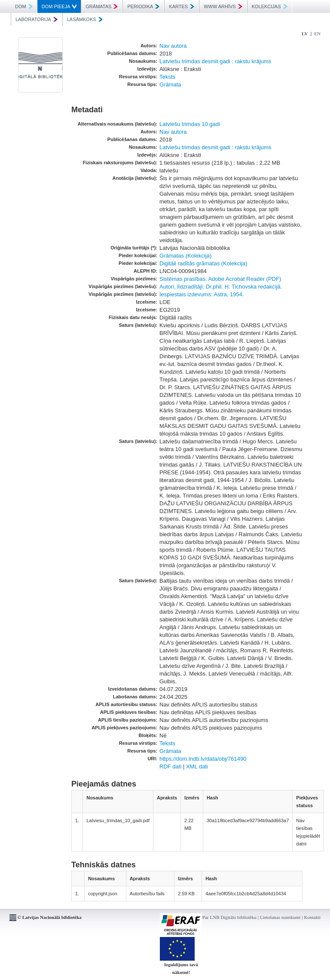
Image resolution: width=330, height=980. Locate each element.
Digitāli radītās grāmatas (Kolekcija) (203, 263)
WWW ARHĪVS (223, 6)
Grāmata (170, 84)
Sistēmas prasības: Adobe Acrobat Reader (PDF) (220, 279)
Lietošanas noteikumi (280, 917)
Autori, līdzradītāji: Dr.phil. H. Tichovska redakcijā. (221, 287)
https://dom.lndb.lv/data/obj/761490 (203, 759)
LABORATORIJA (37, 19)
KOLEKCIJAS (270, 6)
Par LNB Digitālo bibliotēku (229, 917)
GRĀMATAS (102, 6)
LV (305, 34)
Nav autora (173, 46)
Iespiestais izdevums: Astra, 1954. (202, 294)
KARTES (182, 6)
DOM (24, 6)
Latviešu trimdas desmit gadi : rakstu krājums (215, 61)
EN (317, 34)
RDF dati (170, 766)
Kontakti (313, 917)
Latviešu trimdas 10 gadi (190, 124)
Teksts (167, 77)
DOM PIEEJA (59, 6)
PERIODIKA (143, 6)
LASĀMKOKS (85, 19)
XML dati (197, 766)
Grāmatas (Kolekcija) (185, 256)
